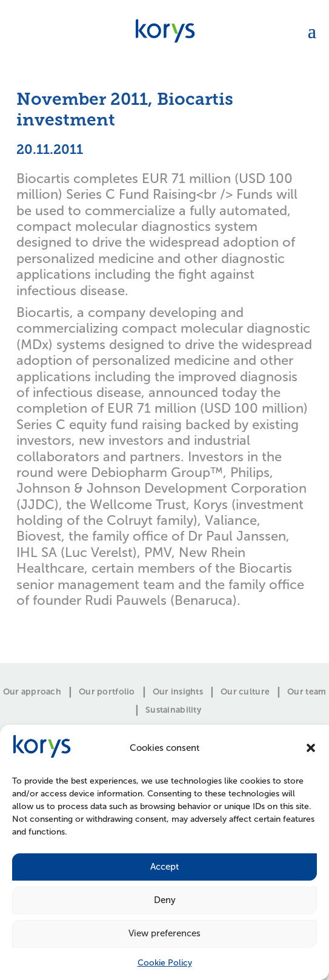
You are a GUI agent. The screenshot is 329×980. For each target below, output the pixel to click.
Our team (307, 692)
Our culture (245, 692)
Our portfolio (107, 692)
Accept (164, 867)
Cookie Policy (165, 963)
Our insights (178, 692)
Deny (165, 900)
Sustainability (173, 710)
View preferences (164, 933)
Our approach (32, 692)
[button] (311, 748)
